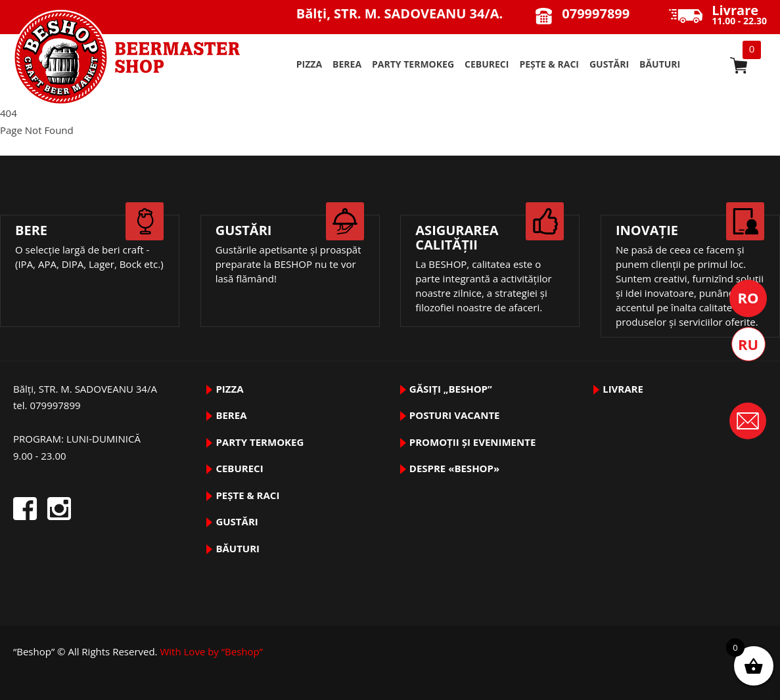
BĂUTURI (660, 64)
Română (748, 298)
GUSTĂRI (609, 64)
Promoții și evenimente (473, 442)
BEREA (347, 64)
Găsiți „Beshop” (451, 389)
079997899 (596, 13)
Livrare (623, 389)
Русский (748, 344)
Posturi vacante (455, 415)
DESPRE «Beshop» (454, 468)
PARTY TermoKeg (413, 64)
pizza (309, 64)
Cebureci (487, 64)
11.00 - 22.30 (739, 16)
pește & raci (549, 64)
